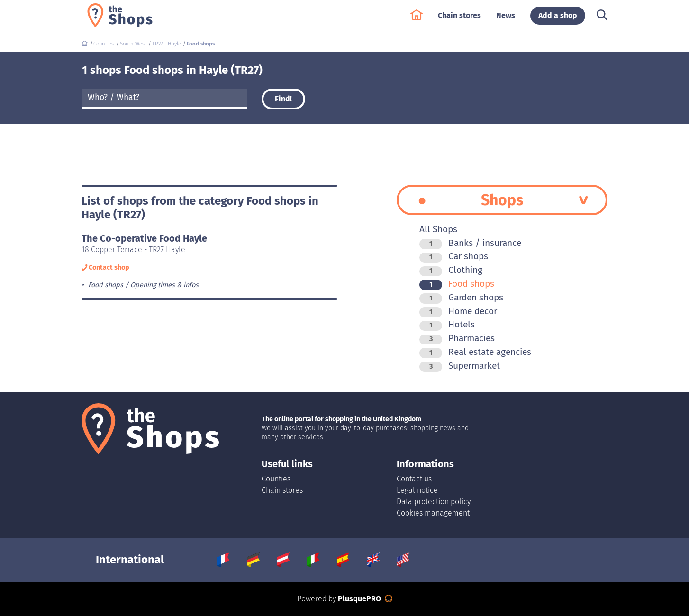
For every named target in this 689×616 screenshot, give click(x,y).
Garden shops (461, 297)
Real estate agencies (475, 352)
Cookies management (433, 513)
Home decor (458, 311)
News (506, 20)
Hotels (447, 324)
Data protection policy (434, 502)
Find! (283, 99)
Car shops (454, 256)
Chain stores (459, 20)
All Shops (438, 229)
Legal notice (417, 490)
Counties (276, 479)
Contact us (414, 479)
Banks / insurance (470, 243)
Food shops (457, 284)
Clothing (451, 270)
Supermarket (460, 366)
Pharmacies (457, 338)
